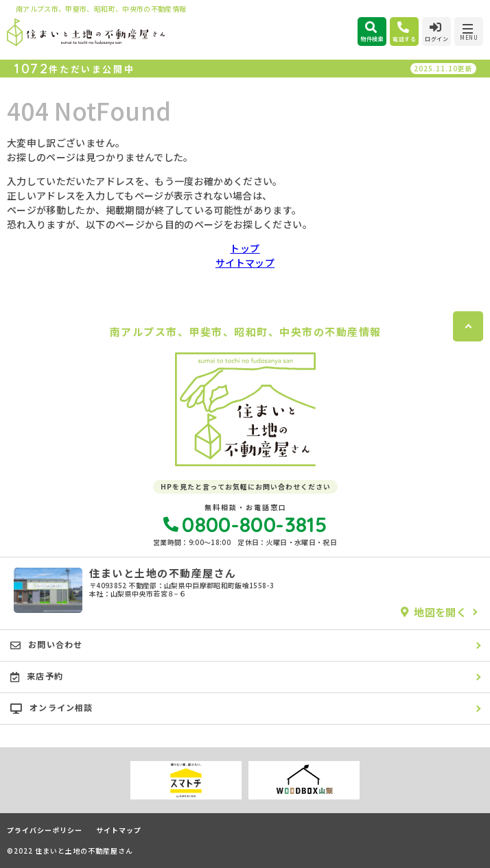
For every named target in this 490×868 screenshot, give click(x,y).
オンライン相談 (52, 708)
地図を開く (434, 612)
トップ (245, 248)
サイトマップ (245, 263)
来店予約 (37, 676)
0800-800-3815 (245, 525)
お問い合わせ (46, 644)
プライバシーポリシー (45, 830)
